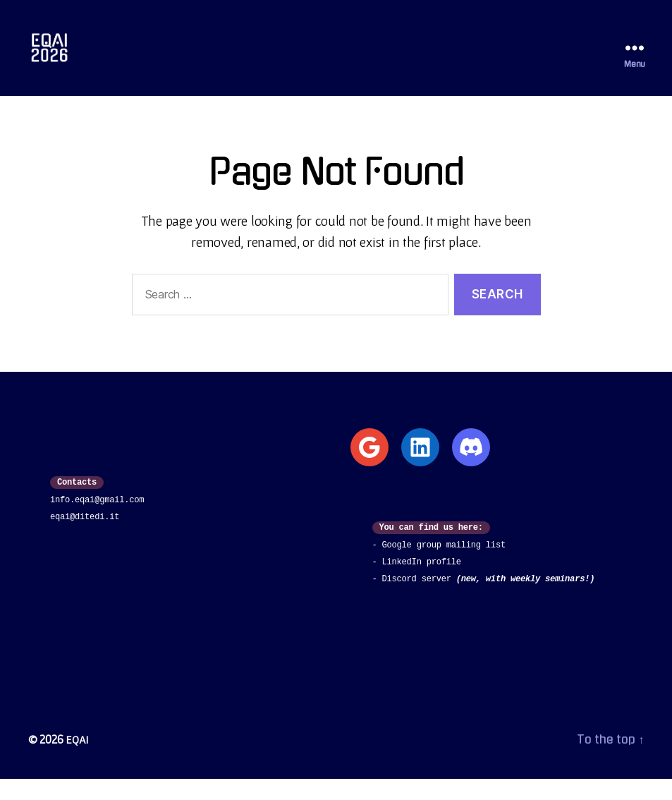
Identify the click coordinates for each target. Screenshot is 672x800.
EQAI (78, 760)
